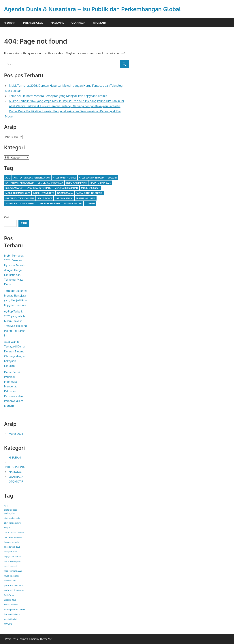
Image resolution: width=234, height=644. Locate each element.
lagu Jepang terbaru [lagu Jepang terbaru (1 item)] (39, 188)
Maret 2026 (16, 434)
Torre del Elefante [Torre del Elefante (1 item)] (49, 204)
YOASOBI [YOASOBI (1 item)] (90, 204)
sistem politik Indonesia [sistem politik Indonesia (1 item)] (20, 204)
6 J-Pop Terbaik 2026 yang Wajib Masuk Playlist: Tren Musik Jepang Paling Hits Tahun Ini (66, 101)
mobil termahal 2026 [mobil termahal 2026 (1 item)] (18, 193)
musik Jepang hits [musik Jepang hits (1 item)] (44, 193)
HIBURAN (10, 23)
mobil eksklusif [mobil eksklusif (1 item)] (90, 188)
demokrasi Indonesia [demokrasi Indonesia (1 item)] (50, 183)
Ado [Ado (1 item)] (8, 178)
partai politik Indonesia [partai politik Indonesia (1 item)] (20, 198)
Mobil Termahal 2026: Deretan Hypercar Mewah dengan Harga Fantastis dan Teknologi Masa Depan (15, 270)
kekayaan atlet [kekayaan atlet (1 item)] (15, 188)
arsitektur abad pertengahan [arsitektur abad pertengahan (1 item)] (32, 178)
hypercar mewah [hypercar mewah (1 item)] (76, 183)
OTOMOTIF (100, 23)
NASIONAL (57, 23)
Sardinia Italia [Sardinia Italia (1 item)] (64, 198)
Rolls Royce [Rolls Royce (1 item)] (45, 198)
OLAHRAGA (78, 23)
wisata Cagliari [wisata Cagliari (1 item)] (73, 204)
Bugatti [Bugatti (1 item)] (112, 178)
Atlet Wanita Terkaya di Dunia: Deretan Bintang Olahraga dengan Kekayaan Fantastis (65, 106)
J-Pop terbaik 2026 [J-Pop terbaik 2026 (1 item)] (100, 183)
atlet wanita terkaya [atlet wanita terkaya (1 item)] (92, 178)
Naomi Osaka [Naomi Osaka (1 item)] (65, 193)
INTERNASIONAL (33, 23)
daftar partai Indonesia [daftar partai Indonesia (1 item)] (20, 183)
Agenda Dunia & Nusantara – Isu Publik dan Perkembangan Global (96, 9)
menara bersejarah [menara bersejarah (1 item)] (66, 188)
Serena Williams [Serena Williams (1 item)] (86, 198)
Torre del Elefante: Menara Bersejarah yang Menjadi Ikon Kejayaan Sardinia (58, 96)
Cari (7, 217)
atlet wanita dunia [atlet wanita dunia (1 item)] (64, 178)
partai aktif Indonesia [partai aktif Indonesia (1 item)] (89, 193)
